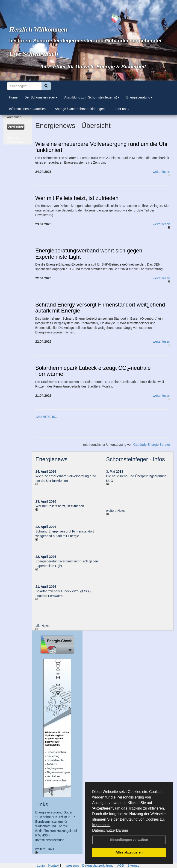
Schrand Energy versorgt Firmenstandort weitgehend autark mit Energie (100, 308)
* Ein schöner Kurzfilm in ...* (55, 817)
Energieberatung (139, 97)
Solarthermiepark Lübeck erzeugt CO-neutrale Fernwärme (93, 371)
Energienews (52, 459)
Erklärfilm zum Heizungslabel (56, 831)
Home (13, 97)
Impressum (101, 825)
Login (41, 865)
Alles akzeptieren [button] (129, 852)
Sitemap (133, 865)
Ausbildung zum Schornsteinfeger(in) (92, 97)
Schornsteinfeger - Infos (136, 459)
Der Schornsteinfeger (41, 97)
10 (53, 417)
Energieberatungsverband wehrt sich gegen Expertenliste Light (89, 254)
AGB (121, 865)
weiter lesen (161, 173)
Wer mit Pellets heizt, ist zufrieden (77, 198)
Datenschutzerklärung (110, 830)
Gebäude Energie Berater (152, 445)
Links (42, 804)
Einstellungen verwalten (129, 840)
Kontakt (54, 865)
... (56, 417)
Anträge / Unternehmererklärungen (81, 109)
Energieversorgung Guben (54, 812)
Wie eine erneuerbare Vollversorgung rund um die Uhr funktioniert (102, 147)
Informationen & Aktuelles (28, 109)
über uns (122, 109)
